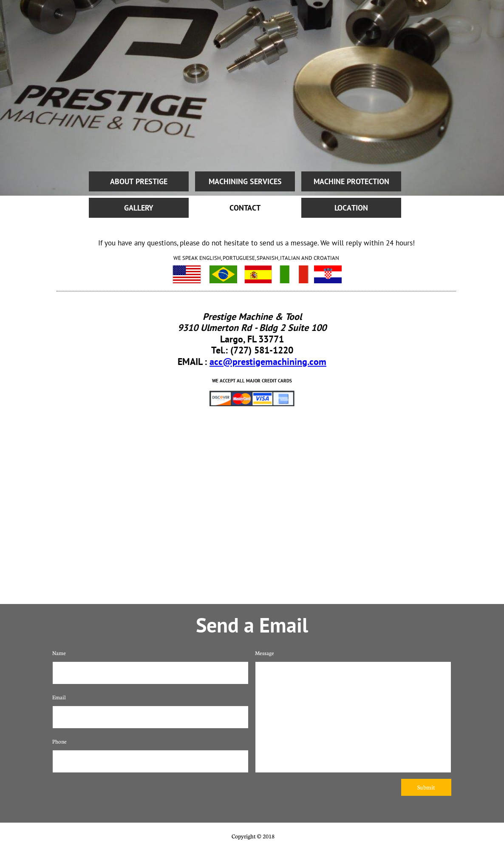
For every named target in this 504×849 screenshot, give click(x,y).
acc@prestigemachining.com (268, 362)
